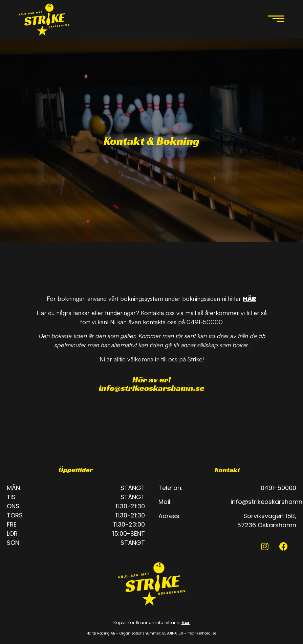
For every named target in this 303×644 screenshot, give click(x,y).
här (186, 623)
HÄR (250, 299)
